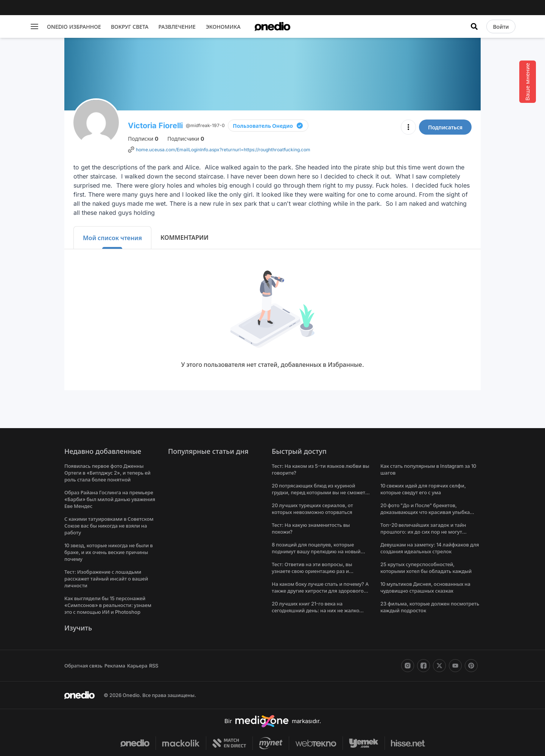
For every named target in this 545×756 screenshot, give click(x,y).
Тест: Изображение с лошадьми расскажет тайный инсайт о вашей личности (106, 579)
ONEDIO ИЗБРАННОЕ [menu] (74, 27)
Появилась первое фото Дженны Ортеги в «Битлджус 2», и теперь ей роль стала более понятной (107, 473)
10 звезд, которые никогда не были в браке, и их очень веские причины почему (109, 552)
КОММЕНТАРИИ (185, 238)
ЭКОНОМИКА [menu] (223, 27)
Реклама (115, 666)
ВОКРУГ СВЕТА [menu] (130, 27)
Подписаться (445, 127)
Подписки (143, 139)
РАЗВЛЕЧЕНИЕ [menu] (177, 27)
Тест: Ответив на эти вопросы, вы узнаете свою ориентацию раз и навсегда (312, 571)
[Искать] (474, 26)
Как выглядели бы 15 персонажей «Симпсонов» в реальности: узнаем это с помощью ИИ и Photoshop (108, 605)
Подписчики (186, 139)
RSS (154, 666)
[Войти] (501, 26)
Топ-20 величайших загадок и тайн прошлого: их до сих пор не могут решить (423, 532)
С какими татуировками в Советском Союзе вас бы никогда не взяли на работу (109, 526)
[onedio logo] (272, 26)
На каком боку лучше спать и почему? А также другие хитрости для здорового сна (320, 591)
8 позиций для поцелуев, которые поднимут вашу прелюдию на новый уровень (316, 551)
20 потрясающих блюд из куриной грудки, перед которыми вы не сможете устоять (320, 492)
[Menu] (34, 26)
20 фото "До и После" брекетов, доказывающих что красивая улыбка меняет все (425, 512)
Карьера (137, 666)
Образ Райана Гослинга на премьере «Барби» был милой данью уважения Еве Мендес (110, 499)
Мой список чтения (112, 238)
